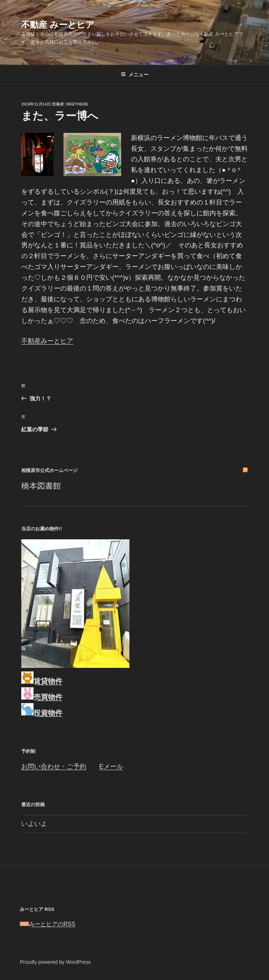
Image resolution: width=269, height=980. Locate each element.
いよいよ (34, 824)
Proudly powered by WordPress (55, 962)
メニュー (135, 75)
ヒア (67, 341)
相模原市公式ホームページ (49, 470)
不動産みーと (41, 341)
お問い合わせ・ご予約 (54, 767)
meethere (77, 104)
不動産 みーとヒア (58, 25)
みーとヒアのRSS (48, 924)
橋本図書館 (41, 486)
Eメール (111, 767)
